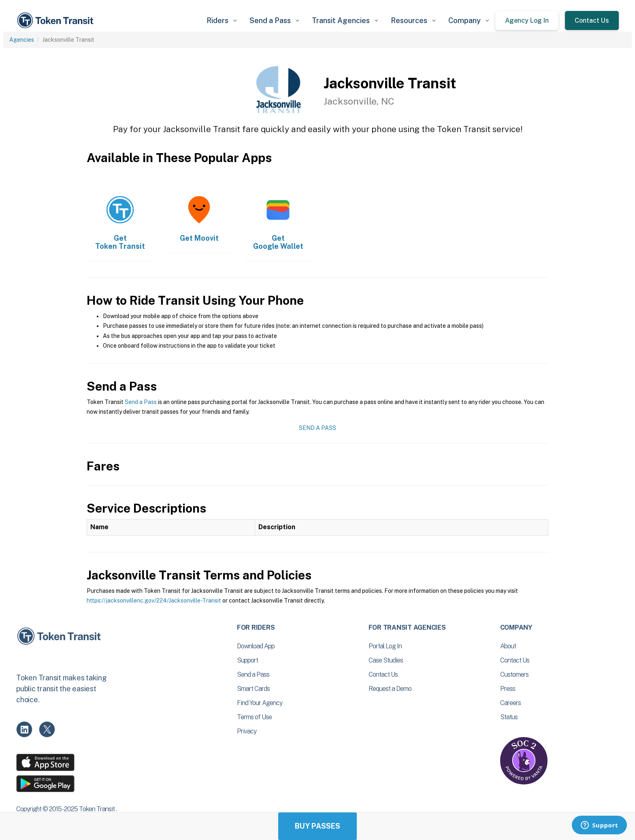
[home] (57, 20)
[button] (222, 20)
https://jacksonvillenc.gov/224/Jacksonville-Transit (154, 601)
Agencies (22, 40)
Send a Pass (141, 402)
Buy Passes (317, 826)
